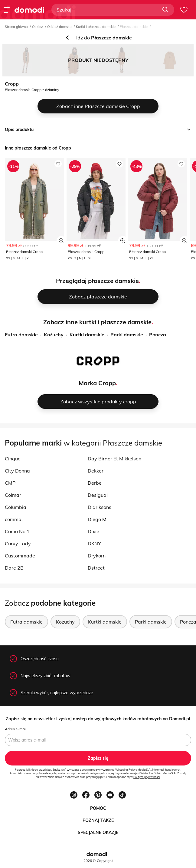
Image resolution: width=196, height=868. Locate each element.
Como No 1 (17, 531)
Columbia (16, 507)
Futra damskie (21, 335)
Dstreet (96, 568)
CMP (10, 483)
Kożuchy (54, 335)
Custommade (20, 556)
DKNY (94, 543)
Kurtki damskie (87, 335)
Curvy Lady (18, 543)
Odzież (38, 27)
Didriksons (100, 507)
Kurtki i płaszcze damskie (96, 27)
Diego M (97, 519)
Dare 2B (14, 568)
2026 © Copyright (98, 861)
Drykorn (97, 556)
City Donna (17, 471)
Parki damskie (127, 335)
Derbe (95, 483)
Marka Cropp (97, 383)
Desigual (98, 495)
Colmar (13, 495)
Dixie (93, 531)
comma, (14, 519)
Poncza (158, 335)
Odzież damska (59, 27)
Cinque (13, 459)
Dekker (96, 471)
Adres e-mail (16, 729)
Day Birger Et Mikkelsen (114, 459)
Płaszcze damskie (134, 27)
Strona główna (16, 27)
